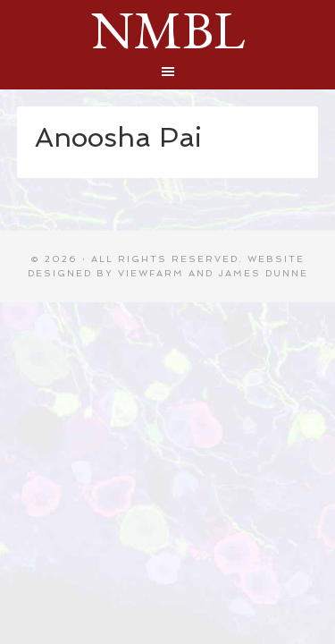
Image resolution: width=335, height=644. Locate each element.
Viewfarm (151, 273)
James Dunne (263, 273)
